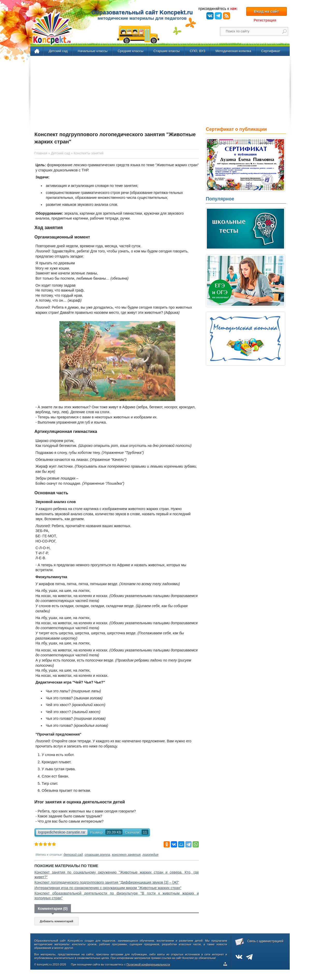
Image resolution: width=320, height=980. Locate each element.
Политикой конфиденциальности (148, 964)
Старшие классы (167, 51)
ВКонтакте (210, 16)
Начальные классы (93, 51)
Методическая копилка (233, 51)
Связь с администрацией (265, 941)
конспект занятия (126, 855)
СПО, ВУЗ (198, 51)
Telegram (218, 16)
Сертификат (271, 51)
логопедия (150, 855)
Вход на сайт (266, 11)
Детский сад (58, 51)
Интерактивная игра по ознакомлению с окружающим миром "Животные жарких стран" (108, 888)
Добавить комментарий (57, 921)
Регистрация (265, 20)
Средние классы (130, 51)
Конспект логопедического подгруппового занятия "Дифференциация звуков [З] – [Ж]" (107, 882)
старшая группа (97, 855)
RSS (227, 16)
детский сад (73, 855)
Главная (37, 51)
